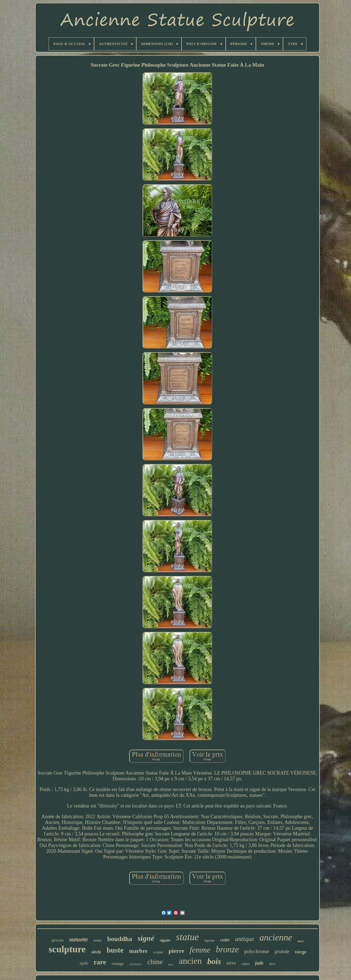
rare (100, 962)
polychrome (257, 951)
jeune (98, 940)
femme (200, 950)
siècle (96, 952)
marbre (138, 951)
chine (155, 962)
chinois (135, 964)
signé (146, 938)
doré (300, 941)
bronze (227, 949)
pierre (176, 951)
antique (244, 939)
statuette (79, 939)
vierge (301, 952)
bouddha (120, 939)
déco (171, 965)
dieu (272, 964)
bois (214, 961)
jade (259, 963)
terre (231, 963)
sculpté (158, 952)
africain (57, 940)
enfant (245, 964)
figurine (210, 941)
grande (282, 951)
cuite (225, 940)
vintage (118, 964)
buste (115, 950)
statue (188, 937)
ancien (190, 961)
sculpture (67, 949)
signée (165, 940)
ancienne (276, 937)
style (84, 963)
